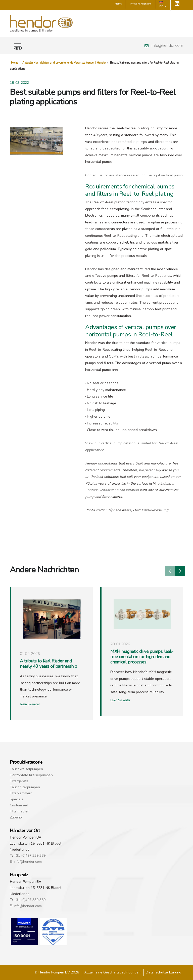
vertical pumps (168, 343)
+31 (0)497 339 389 (30, 856)
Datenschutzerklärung (163, 972)
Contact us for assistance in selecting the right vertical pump (134, 175)
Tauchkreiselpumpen (26, 769)
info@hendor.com (167, 46)
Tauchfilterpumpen (25, 787)
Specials (17, 799)
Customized (19, 805)
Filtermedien (20, 811)
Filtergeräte (19, 781)
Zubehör (16, 817)
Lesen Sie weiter (30, 704)
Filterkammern (21, 793)
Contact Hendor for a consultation (112, 490)
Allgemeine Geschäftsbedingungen (112, 972)
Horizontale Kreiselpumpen (31, 775)
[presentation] (170, 571)
